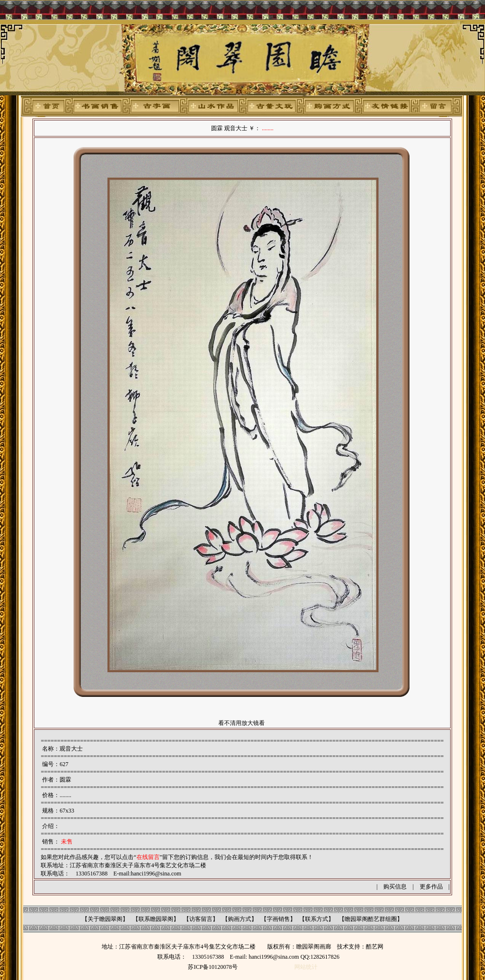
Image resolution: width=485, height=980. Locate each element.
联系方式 (317, 919)
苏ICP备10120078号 (213, 967)
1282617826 (325, 957)
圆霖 (65, 780)
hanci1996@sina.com (156, 874)
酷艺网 (375, 947)
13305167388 (208, 957)
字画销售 (278, 919)
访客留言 (201, 919)
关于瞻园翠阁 (105, 919)
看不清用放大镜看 (242, 723)
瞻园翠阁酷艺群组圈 (371, 919)
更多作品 (431, 887)
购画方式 (240, 919)
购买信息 (395, 887)
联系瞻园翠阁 (156, 919)
